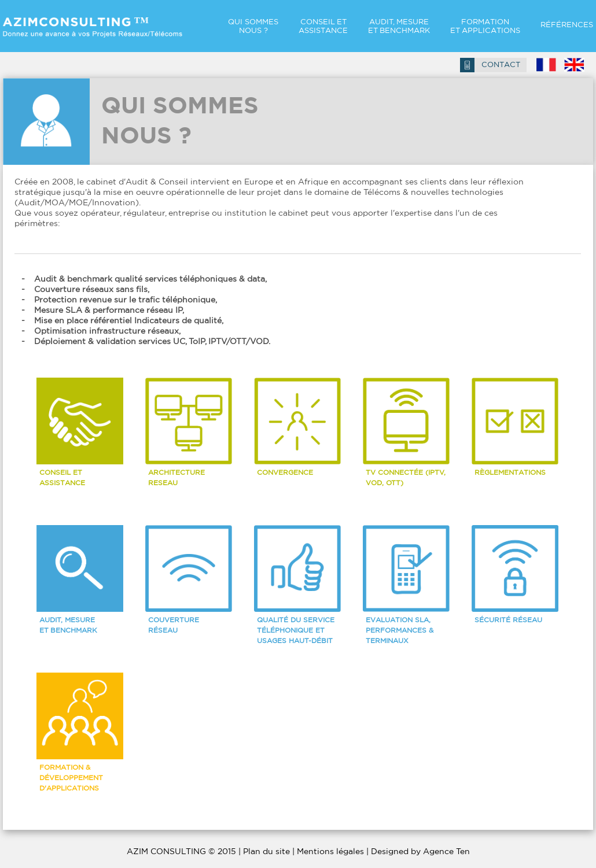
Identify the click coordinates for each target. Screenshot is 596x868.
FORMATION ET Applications (485, 26)
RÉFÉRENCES (567, 25)
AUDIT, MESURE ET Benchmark (399, 26)
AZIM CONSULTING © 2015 (181, 851)
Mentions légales (330, 851)
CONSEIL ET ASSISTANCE (323, 26)
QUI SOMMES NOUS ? (253, 26)
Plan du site (266, 851)
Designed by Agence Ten (420, 851)
